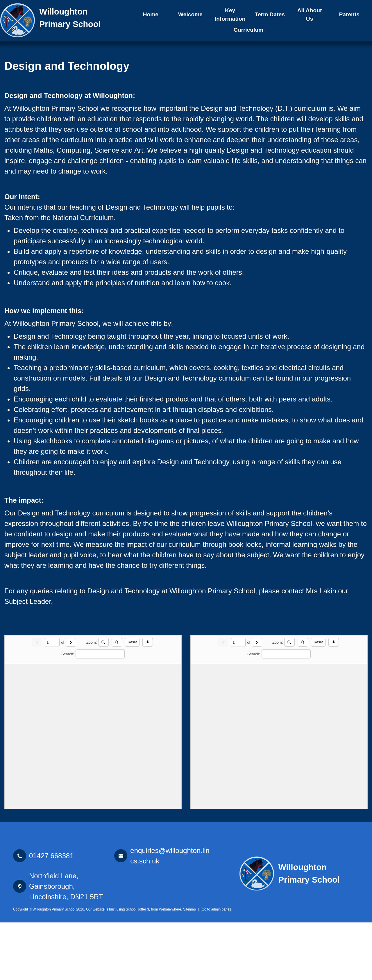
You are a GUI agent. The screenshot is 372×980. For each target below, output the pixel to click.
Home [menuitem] (151, 14)
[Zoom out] (117, 700)
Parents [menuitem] (349, 14)
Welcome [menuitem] (190, 14)
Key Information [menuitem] (230, 15)
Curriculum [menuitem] (248, 30)
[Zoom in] (103, 700)
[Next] (71, 700)
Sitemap (189, 967)
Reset (132, 700)
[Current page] (52, 700)
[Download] (148, 700)
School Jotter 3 (137, 967)
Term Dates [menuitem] (270, 14)
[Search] (100, 712)
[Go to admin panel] (216, 967)
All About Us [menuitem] (310, 15)
